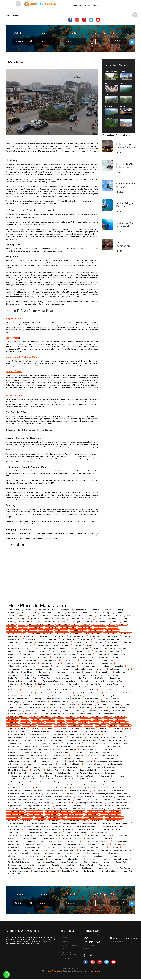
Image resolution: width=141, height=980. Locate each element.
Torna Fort (81, 675)
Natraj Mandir (48, 856)
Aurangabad (47, 613)
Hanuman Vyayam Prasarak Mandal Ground (111, 794)
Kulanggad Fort (111, 636)
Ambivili (113, 725)
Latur (75, 625)
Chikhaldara (111, 619)
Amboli (46, 616)
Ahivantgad (98, 642)
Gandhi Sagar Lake (114, 746)
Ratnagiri (125, 619)
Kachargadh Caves (75, 844)
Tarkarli (11, 616)
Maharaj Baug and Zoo (63, 752)
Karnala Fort (13, 838)
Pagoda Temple (14, 319)
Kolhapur (12, 619)
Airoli (10, 728)
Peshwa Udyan (14, 746)
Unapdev (43, 865)
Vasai (96, 648)
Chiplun (98, 619)
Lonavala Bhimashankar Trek (41, 633)
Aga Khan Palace (89, 690)
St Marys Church (15, 743)
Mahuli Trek (28, 642)
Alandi (21, 708)
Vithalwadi (115, 728)
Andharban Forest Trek (60, 702)
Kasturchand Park (112, 749)
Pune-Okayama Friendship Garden (119, 693)
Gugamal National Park (87, 797)
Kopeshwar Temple (15, 806)
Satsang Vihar (109, 838)
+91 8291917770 (92, 940)
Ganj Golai (12, 820)
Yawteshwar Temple (67, 850)
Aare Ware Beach (51, 660)
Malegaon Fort (36, 815)
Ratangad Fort (96, 630)
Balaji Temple (45, 746)
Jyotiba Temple (77, 806)
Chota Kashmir (77, 737)
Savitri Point (49, 850)
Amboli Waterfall (14, 610)
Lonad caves (110, 773)
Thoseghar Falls (44, 672)
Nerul (60, 720)
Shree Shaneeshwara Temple (19, 788)
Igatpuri (33, 619)
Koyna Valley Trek (68, 639)
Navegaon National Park (111, 645)
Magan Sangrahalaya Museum (45, 871)
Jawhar (63, 622)
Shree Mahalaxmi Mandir (64, 803)
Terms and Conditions (70, 969)
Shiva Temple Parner (16, 823)
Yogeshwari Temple (121, 841)
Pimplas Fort (77, 788)
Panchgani (65, 610)
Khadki (128, 705)
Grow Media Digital (92, 971)
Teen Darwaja (13, 809)
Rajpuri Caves (99, 856)
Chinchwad (33, 708)
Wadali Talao (120, 800)
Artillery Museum (109, 770)
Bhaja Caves (30, 630)
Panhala (50, 669)
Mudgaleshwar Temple (33, 829)
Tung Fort (89, 672)
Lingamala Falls (14, 856)
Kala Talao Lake (64, 773)
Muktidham (63, 687)
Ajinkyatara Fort (89, 859)
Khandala (12, 613)
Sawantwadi (90, 622)
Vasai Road (35, 728)
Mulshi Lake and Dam (112, 699)
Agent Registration (70, 947)
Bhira (54, 651)
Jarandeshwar (83, 856)
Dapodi (46, 708)
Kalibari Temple (47, 764)
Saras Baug (37, 699)
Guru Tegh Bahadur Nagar (54, 714)
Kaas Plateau (62, 633)
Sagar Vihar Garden (38, 782)
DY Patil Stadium (87, 779)
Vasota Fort (46, 678)
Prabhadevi (49, 720)
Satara (85, 625)
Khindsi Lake (13, 752)
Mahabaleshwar (81, 610)
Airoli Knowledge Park (16, 782)
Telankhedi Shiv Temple (72, 758)
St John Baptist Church (116, 764)
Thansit (71, 722)
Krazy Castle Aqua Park (90, 666)
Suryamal (45, 619)
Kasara (65, 711)
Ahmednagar (62, 625)
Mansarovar (100, 708)
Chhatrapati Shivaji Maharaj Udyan (21, 776)
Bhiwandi (76, 764)
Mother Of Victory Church (18, 770)
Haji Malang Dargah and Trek (109, 639)
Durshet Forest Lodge (16, 633)
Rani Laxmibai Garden (63, 776)
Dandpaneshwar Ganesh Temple (20, 868)
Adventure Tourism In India (69, 953)
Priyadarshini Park (37, 734)
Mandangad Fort (30, 678)
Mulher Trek (13, 636)
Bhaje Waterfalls (69, 660)
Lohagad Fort (85, 628)
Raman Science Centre (39, 755)
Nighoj (67, 645)
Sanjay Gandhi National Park (21, 357)
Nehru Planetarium (59, 737)
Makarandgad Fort (45, 642)
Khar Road (70, 708)
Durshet (91, 616)
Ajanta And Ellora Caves (47, 610)
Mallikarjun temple (69, 823)
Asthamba (30, 865)
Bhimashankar (104, 616)
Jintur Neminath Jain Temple (110, 829)
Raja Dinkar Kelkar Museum (61, 693)
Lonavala (96, 610)
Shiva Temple (117, 782)
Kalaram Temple (112, 684)
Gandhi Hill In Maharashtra (18, 871)
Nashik (59, 613)
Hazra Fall (91, 844)
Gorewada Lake (106, 663)
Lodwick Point (72, 859)
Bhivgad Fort (127, 636)
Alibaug (120, 610)
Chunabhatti (60, 725)
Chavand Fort (44, 636)
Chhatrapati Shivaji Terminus (33, 705)
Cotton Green (45, 725)
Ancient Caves (14, 829)
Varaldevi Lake (62, 788)
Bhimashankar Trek (81, 642)
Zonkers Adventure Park (118, 687)
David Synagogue (15, 702)
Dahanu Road (29, 725)
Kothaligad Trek (14, 639)
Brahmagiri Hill (52, 690)
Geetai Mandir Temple (70, 871)
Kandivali (57, 708)
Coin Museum (48, 687)
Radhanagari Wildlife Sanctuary (90, 803)
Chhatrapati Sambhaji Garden (78, 832)
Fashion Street (14, 740)
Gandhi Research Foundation (112, 788)
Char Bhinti (12, 853)
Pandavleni (28, 684)
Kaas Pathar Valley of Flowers (74, 847)
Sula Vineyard (99, 681)
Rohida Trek (59, 636)
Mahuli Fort (37, 770)
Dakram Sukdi (14, 847)
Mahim (107, 717)
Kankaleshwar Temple (34, 844)
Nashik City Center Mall (17, 773)
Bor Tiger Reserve (123, 868)
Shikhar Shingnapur (92, 853)
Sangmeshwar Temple (97, 812)
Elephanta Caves (68, 628)
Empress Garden (92, 699)
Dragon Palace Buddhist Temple (89, 746)
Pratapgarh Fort (83, 651)
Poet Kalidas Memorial (17, 755)
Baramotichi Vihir (65, 856)
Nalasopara (72, 720)
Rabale (51, 722)
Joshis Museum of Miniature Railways (82, 740)
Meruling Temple (32, 856)
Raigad (35, 616)
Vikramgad (76, 622)
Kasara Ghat (60, 672)
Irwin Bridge (79, 812)
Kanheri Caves (14, 371)
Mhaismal (121, 776)
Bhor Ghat (35, 648)
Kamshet (79, 616)
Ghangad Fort (13, 675)
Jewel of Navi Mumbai (53, 785)
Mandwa (74, 648)
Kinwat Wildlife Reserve (70, 862)
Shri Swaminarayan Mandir (40, 731)
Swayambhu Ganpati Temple (83, 657)
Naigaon (36, 720)
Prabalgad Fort (112, 630)
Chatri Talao (85, 794)
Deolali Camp (13, 690)
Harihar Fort (33, 687)
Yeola (33, 717)
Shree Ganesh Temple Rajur (19, 835)
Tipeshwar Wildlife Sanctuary (19, 862)
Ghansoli (24, 714)
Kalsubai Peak (46, 630)
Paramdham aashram (68, 868)
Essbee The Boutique (16, 794)
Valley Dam (33, 681)
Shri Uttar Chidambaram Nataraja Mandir (116, 850)
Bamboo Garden (83, 800)
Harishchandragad (93, 633)
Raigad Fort (99, 651)
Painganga (107, 862)
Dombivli (12, 714)
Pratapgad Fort (115, 856)
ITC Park (12, 785)
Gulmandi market (106, 776)
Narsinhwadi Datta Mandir (39, 832)
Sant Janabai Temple (16, 832)
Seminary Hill (78, 755)
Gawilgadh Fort (14, 803)
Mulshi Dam (28, 672)
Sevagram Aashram (104, 868)
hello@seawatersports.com (122, 938)
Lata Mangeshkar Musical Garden (36, 752)
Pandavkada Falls (30, 779)
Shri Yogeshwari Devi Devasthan (96, 841)
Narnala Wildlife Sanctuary (72, 815)
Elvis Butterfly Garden (34, 669)
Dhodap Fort (112, 642)
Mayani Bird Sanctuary (31, 853)
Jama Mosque (71, 749)
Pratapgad (77, 633)
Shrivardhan (114, 669)
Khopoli (86, 648)
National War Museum (60, 696)
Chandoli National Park (17, 648)
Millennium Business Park (30, 785)
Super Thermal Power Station (111, 826)
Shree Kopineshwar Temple (18, 767)
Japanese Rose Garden (91, 749)
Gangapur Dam (74, 684)
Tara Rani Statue (79, 809)
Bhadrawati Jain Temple (63, 826)
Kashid (120, 613)
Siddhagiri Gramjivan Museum (99, 806)
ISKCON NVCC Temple (120, 743)
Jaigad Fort (103, 657)
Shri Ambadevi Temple (41, 800)
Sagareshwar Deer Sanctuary (39, 806)
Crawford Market (89, 731)
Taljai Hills (78, 696)
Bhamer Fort (54, 820)
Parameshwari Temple (51, 681)
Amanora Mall (101, 743)
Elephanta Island (75, 734)
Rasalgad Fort (49, 648)
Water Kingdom (14, 396)
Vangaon (86, 720)
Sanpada (25, 722)
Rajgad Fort (92, 645)
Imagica (113, 628)
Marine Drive (89, 702)
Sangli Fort (115, 812)
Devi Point (29, 803)
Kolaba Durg (102, 654)
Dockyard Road (119, 711)
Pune (95, 613)
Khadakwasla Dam (54, 699)
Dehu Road (102, 705)
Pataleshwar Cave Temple (37, 702)
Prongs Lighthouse (56, 734)
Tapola (127, 669)
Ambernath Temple (15, 812)
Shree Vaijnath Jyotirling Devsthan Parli (64, 841)
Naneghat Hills (69, 770)
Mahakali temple (42, 826)
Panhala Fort (13, 678)
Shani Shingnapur (78, 630)
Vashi (72, 714)
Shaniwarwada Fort (45, 675)
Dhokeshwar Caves (89, 823)
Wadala (103, 728)
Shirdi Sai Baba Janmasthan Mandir (60, 829)
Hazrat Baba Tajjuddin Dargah (49, 749)
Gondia (32, 651)
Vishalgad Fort (62, 809)
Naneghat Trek (62, 642)
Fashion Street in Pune (51, 743)
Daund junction (86, 705)
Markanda (80, 752)
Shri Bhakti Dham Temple (18, 800)
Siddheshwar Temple (93, 817)
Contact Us (67, 942)
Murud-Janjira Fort (69, 654)
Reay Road (38, 722)
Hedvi (115, 622)
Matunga (95, 717)
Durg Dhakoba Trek (77, 636)
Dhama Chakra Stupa (63, 746)
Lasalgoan (83, 717)
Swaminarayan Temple (49, 758)
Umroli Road (62, 728)
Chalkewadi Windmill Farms (19, 859)
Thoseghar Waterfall (98, 847)
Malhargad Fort (104, 672)
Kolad (85, 613)
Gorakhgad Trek (86, 639)
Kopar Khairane (14, 711)
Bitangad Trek (95, 636)
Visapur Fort (100, 628)
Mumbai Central (85, 714)
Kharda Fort (106, 823)
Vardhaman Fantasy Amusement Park (22, 761)
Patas (63, 705)
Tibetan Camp (52, 847)
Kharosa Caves (74, 817)
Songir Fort (40, 820)
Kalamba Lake (30, 809)
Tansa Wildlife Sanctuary (106, 767)
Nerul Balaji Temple (58, 782)
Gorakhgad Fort (55, 767)
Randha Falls (13, 672)
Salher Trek (127, 642)
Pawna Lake (30, 746)
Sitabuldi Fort (13, 758)
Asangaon (100, 725)
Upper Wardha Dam (102, 800)
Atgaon (88, 725)
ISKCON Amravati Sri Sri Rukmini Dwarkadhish (55, 797)
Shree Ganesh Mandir (110, 755)
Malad (112, 708)
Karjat (23, 619)
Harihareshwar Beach (48, 654)
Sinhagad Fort (114, 651)
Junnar (21, 651)
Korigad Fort (120, 672)
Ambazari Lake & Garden (50, 663)
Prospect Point (51, 794)
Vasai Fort (104, 731)
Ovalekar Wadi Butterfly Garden (81, 761)
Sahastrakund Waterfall (122, 859)
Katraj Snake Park (73, 699)
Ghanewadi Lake (101, 832)
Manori (87, 619)
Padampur (104, 844)
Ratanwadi (75, 619)
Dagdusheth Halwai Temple (111, 690)
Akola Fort (82, 678)
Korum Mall (87, 767)
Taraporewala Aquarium (96, 737)
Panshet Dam (31, 743)
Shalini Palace (46, 809)
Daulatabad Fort (29, 654)
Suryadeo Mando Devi (33, 847)
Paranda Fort (121, 862)
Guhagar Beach (14, 669)
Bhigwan (78, 645)
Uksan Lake (43, 657)
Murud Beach (64, 669)
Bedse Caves (115, 678)
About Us (66, 937)
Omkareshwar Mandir (55, 791)
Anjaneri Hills (58, 684)
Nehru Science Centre (17, 734)
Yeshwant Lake (105, 865)
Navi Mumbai (98, 625)
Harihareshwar (60, 619)
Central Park (13, 779)
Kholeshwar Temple (55, 844)
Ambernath (125, 725)
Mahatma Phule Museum (18, 699)
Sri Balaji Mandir (57, 740)
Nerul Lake (88, 785)
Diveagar (101, 669)
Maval (11, 651)
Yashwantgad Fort (65, 675)
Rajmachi (108, 610)
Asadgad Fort (13, 817)
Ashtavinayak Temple (114, 817)
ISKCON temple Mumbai (97, 782)
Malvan (129, 616)
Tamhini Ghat (36, 628)
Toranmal (103, 622)
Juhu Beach (13, 705)
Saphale (120, 720)
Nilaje (61, 722)
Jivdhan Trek (13, 642)
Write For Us (68, 959)
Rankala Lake (61, 806)
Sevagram (92, 755)
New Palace (119, 666)
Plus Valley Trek (31, 639)
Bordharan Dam (90, 871)
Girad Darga (86, 868)
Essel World (12, 338)
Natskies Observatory (88, 850)
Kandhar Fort (113, 675)
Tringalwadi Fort (97, 687)
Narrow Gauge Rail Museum (100, 752)
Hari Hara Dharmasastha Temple (20, 749)
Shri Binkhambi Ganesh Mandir (119, 803)
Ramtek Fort (71, 666)
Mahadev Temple (91, 862)
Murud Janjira (24, 622)
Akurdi (11, 708)
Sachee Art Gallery (60, 755)
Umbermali (76, 728)
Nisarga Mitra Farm (15, 841)
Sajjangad (115, 847)
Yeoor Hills (63, 764)
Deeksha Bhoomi (87, 660)
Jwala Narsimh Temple (17, 815)
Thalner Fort (96, 820)
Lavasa (24, 613)
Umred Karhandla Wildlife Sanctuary (22, 663)
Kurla (25, 720)
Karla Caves (61, 630)
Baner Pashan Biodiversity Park (113, 740)
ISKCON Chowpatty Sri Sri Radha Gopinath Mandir (27, 737)
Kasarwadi (115, 705)
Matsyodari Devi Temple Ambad (70, 835)
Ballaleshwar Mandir (31, 838)
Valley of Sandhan (123, 823)
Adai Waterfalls (75, 838)
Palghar (23, 628)
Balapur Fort (92, 815)
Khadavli (77, 711)
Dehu (88, 743)
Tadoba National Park (62, 616)
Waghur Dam (123, 835)
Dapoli (37, 622)
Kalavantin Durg (93, 838)
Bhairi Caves (28, 657)
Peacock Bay (92, 696)
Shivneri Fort (76, 672)
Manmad (70, 717)
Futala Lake (69, 663)
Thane (111, 625)
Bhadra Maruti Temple (85, 776)
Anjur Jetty (92, 788)
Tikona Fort (28, 675)
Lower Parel (13, 720)
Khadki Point (70, 865)
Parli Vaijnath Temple (36, 841)
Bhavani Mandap (123, 809)
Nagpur (118, 616)
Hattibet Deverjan (56, 817)
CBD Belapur (75, 725)
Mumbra (42, 711)
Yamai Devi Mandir (112, 853)
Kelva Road (90, 728)
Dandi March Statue (16, 874)
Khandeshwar (91, 711)
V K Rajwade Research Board (75, 820)
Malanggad (48, 773)
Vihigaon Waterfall (79, 687)
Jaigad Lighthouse (120, 657)
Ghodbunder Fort (30, 764)
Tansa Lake (46, 761)
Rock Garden (70, 779)
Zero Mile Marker (93, 758)
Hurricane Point (107, 797)
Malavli (52, 705)
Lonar (125, 622)
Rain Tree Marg (73, 785)
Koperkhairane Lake (43, 788)
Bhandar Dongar (33, 660)
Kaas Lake (104, 859)
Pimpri (73, 705)
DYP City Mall (121, 806)
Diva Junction (13, 725)
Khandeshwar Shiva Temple (54, 838)
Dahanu (11, 628)
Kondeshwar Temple (16, 681)
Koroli (77, 702)
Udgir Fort (28, 817)
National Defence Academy (35, 740)
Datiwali (11, 731)
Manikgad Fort (28, 636)
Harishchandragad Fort (64, 678)
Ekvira (107, 666)
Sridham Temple (69, 794)
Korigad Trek (28, 645)
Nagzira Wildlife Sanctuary (51, 666)
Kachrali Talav (72, 767)
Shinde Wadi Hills (98, 678)
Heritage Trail (127, 871)
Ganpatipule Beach (60, 657)
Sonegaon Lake (30, 758)
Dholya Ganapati (55, 859)
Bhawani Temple (77, 782)
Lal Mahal (41, 693)
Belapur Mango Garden (107, 779)
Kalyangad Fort (14, 850)
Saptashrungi (13, 684)
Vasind (57, 645)
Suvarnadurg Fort (118, 654)
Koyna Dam (39, 859)
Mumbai (29, 610)
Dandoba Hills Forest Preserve (58, 812)
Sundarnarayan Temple (33, 690)
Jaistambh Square (125, 797)
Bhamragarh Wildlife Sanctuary (41, 625)
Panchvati (35, 773)
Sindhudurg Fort (96, 675)
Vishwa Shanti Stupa (109, 871)
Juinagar (54, 711)
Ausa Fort (41, 817)
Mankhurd (29, 711)
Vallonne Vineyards (15, 687)
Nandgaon (45, 717)
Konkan (43, 651)
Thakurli (83, 722)
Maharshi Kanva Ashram (78, 791)
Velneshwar (125, 633)
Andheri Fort (13, 657)
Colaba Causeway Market (109, 702)
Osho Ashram (13, 693)
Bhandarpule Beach (106, 660)
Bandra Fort (118, 731)
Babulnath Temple (94, 734)
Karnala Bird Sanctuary (51, 779)
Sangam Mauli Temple (53, 853)
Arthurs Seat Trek (50, 639)
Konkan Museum (15, 660)
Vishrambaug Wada (110, 696)
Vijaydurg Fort (86, 654)
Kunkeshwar (51, 628)
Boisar (22, 731)
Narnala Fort (52, 815)
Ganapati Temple (73, 853)
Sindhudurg (108, 648)
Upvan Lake (109, 758)
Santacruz (12, 722)
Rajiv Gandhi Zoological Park (36, 696)
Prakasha (56, 865)
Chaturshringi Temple (72, 743)
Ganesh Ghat (45, 776)
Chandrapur (122, 648)
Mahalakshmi (120, 717)
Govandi (36, 714)
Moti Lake (58, 832)
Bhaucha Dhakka (117, 737)
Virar (127, 728)
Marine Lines (85, 708)
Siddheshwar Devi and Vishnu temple (43, 823)
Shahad (94, 722)
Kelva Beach (13, 764)
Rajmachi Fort (66, 651)
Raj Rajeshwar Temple (110, 815)
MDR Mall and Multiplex (86, 826)
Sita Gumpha (43, 684)
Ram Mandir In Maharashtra (107, 714)
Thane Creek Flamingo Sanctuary (110, 761)
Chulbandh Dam (120, 844)
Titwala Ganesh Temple (93, 764)
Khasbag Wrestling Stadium (101, 809)
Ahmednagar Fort (113, 820)
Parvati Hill (81, 693)
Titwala (109, 720)
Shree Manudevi (118, 791)
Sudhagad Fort (52, 770)
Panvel (11, 622)
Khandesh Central (99, 791)
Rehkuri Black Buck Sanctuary (19, 826)
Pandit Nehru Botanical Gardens (20, 797)
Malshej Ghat (50, 622)
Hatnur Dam (13, 791)
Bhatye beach (110, 633)
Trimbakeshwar (14, 630)
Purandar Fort (43, 645)
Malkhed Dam (44, 803)
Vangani (97, 720)
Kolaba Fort (13, 654)
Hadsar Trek (13, 645)
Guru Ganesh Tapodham (44, 835)
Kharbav (104, 711)
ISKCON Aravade (34, 812)
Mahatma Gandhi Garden (32, 791)
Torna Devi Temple (87, 865)
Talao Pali (60, 761)
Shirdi (34, 613)
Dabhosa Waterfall (70, 690)
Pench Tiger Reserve (87, 663)
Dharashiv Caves (15, 865)
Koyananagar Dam (32, 850)
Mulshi (63, 648)
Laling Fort (26, 820)
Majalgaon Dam (14, 844)
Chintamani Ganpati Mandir (45, 862)
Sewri (105, 722)
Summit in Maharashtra (17, 717)
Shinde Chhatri (14, 696)
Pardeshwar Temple (86, 829)
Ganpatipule (107, 613)
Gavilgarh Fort (35, 794)
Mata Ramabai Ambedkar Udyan (88, 773)
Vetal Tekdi (28, 693)
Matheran (23, 616)
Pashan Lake (96, 693)
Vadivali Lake (70, 681)
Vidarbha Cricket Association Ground (22, 666)
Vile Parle (21, 728)
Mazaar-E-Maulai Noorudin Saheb (100, 835)
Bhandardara (72, 613)
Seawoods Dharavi (120, 722)
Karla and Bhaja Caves (83, 669)
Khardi (122, 708)
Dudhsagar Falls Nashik (89, 770)
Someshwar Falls (116, 681)
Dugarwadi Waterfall (93, 684)
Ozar (22, 625)
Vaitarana (48, 728)
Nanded (11, 625)
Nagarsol (58, 717)
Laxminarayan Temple (46, 868)
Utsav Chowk (103, 785)
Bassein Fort (39, 767)
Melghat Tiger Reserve (63, 800)
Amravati (122, 625)
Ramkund (84, 681)
